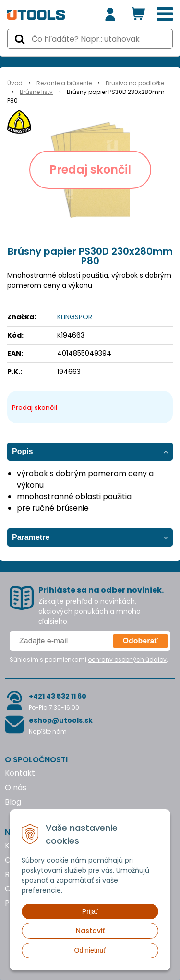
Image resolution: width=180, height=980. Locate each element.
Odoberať (140, 641)
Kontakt (20, 773)
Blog (13, 802)
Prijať (90, 911)
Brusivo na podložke (135, 83)
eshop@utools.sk (61, 720)
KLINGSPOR (75, 317)
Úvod (15, 83)
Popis (23, 451)
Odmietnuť (90, 950)
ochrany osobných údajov (127, 659)
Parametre (31, 537)
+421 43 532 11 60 (58, 696)
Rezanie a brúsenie (64, 83)
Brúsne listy (36, 92)
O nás (16, 787)
